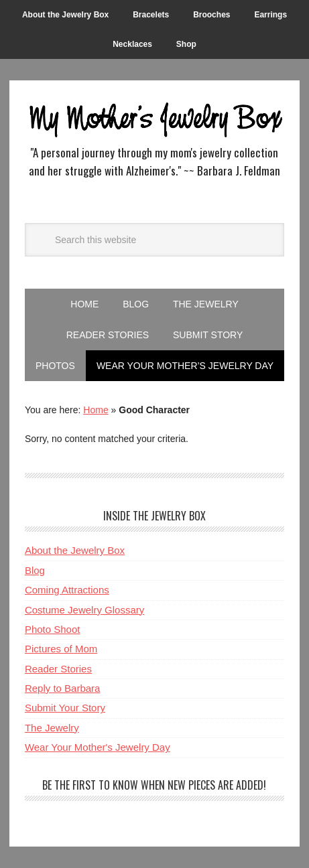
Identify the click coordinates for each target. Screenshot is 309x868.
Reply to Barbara (63, 688)
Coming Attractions (67, 590)
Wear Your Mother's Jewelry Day (98, 747)
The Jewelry (52, 728)
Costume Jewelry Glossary (84, 610)
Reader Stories (58, 669)
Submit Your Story (65, 708)
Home (96, 410)
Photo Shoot (53, 629)
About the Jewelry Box (75, 550)
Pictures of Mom (61, 649)
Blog (35, 570)
